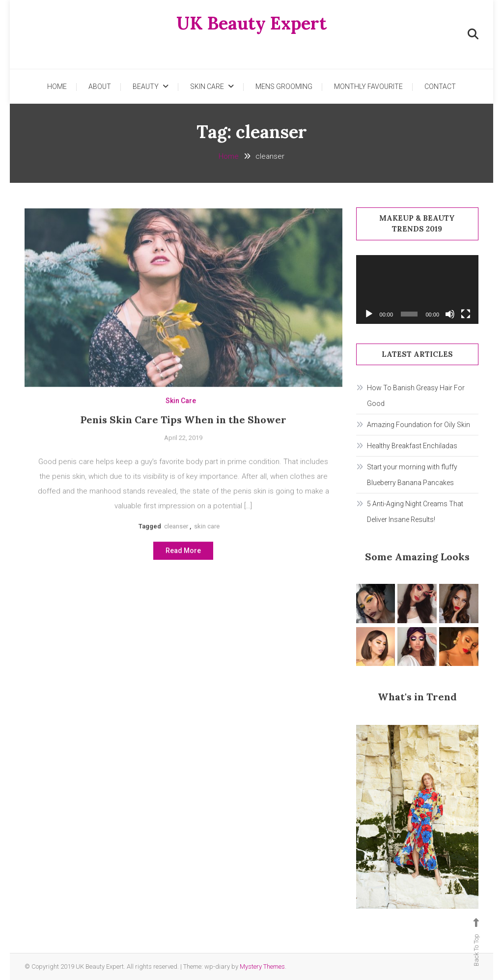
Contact (440, 86)
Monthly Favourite (368, 86)
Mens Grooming (284, 86)
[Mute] (450, 314)
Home (57, 86)
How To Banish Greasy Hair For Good (416, 396)
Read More (183, 554)
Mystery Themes (262, 966)
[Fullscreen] (466, 314)
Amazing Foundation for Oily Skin (419, 425)
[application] (417, 289)
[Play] (369, 314)
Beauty (146, 86)
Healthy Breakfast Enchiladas (412, 446)
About (100, 86)
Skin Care (207, 86)
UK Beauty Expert (251, 23)
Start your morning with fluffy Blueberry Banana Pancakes (412, 475)
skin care (207, 529)
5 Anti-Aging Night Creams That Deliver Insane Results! (415, 512)
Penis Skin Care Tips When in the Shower (183, 422)
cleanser (176, 529)
